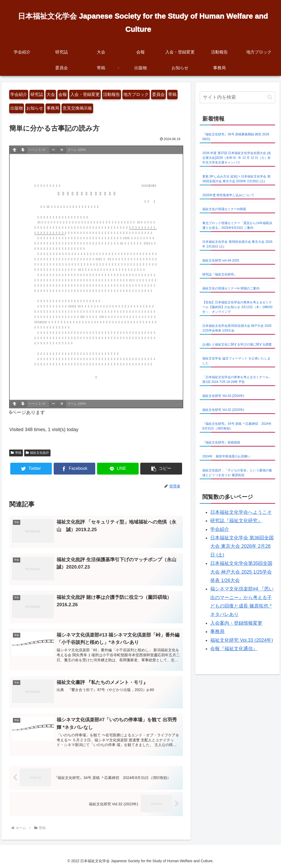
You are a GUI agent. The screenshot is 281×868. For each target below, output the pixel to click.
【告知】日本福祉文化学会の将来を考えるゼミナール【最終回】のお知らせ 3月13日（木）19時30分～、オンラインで (237, 307)
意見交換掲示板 (77, 108)
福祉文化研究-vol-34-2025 (221, 260)
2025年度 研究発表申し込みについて (228, 195)
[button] (161, 469)
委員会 (158, 94)
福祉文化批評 (37, 453)
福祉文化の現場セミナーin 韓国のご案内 (231, 288)
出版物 (17, 108)
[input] (237, 97)
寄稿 (172, 94)
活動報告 (112, 94)
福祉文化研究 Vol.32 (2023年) (223, 410)
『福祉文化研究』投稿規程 (221, 442)
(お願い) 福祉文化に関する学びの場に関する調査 (237, 344)
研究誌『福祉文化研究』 (220, 274)
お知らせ (35, 108)
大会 (51, 94)
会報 (63, 94)
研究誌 (37, 94)
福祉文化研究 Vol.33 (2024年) (223, 396)
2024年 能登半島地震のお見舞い (226, 456)
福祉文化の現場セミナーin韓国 (224, 209)
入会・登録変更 (85, 94)
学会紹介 (19, 94)
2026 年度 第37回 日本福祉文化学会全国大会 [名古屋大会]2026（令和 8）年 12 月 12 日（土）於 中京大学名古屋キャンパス (237, 158)
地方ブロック (136, 94)
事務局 (53, 108)
